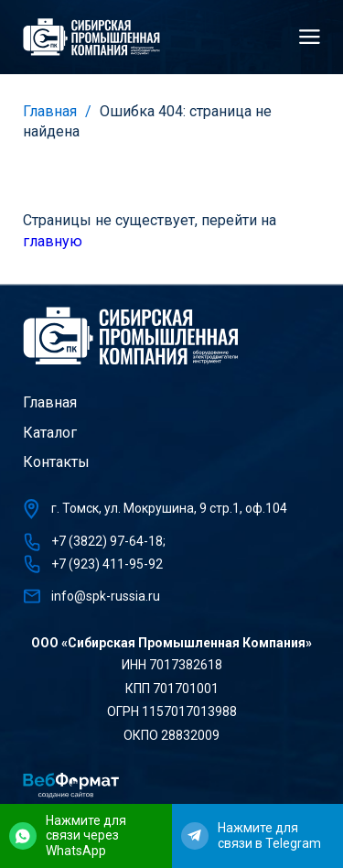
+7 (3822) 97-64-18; (108, 541)
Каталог (50, 433)
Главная (50, 111)
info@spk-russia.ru (106, 596)
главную (53, 241)
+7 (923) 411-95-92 (107, 564)
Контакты (56, 462)
